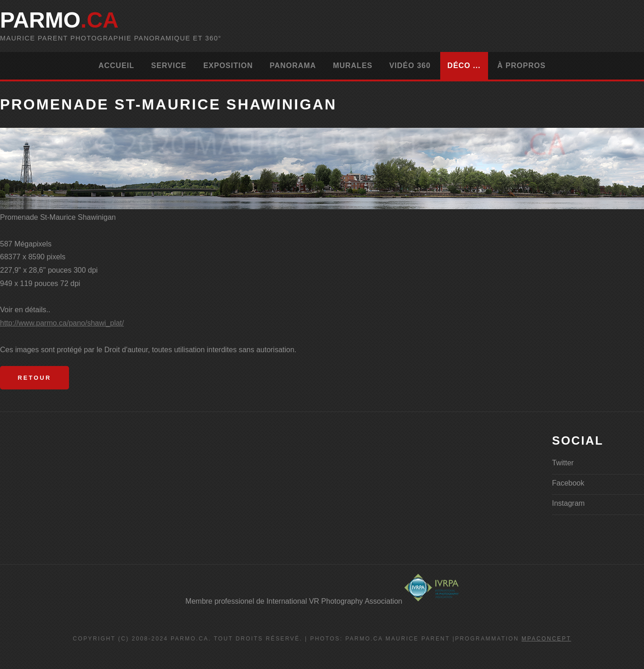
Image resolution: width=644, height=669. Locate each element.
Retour (34, 378)
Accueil (116, 66)
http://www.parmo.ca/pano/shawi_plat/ (62, 323)
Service (169, 66)
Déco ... (464, 66)
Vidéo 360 (410, 66)
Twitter (563, 463)
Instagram (568, 503)
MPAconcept (546, 639)
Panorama (293, 66)
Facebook (568, 483)
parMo (59, 20)
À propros (521, 66)
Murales (353, 66)
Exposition (228, 66)
